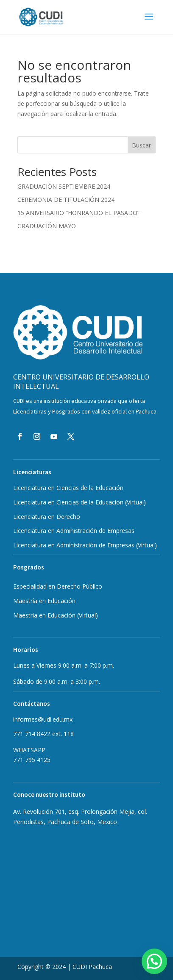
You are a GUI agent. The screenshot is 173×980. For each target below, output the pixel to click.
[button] (154, 961)
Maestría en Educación (56, 615)
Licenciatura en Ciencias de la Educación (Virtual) (80, 502)
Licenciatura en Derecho (47, 517)
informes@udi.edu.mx (43, 719)
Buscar (141, 145)
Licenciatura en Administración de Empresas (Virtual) (85, 545)
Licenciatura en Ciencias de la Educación (68, 488)
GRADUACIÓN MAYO (47, 226)
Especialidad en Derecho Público (58, 586)
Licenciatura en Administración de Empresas (74, 531)
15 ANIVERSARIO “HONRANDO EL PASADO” (78, 213)
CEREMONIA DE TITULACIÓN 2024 (66, 200)
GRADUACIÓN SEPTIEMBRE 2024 (64, 186)
